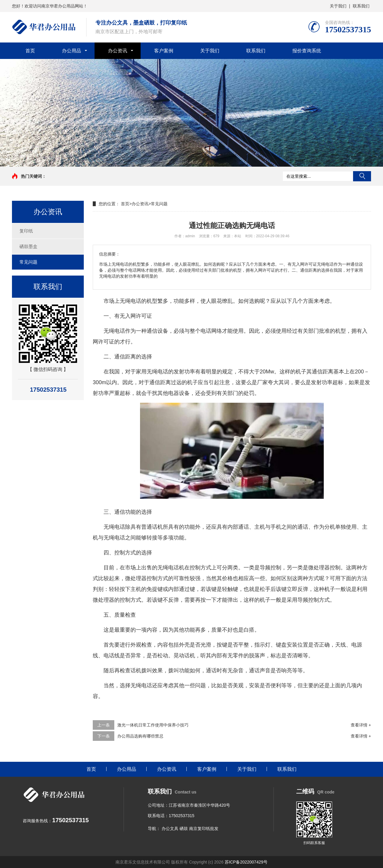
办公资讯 (118, 51)
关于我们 (338, 6)
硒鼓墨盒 (28, 246)
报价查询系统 (307, 51)
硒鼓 (184, 829)
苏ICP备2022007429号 (246, 862)
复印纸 (26, 231)
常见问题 (28, 262)
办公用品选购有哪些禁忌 (140, 736)
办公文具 (170, 829)
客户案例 (164, 51)
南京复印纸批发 (204, 829)
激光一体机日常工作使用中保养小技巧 (153, 725)
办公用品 (72, 51)
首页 (30, 51)
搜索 (362, 176)
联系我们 (361, 6)
